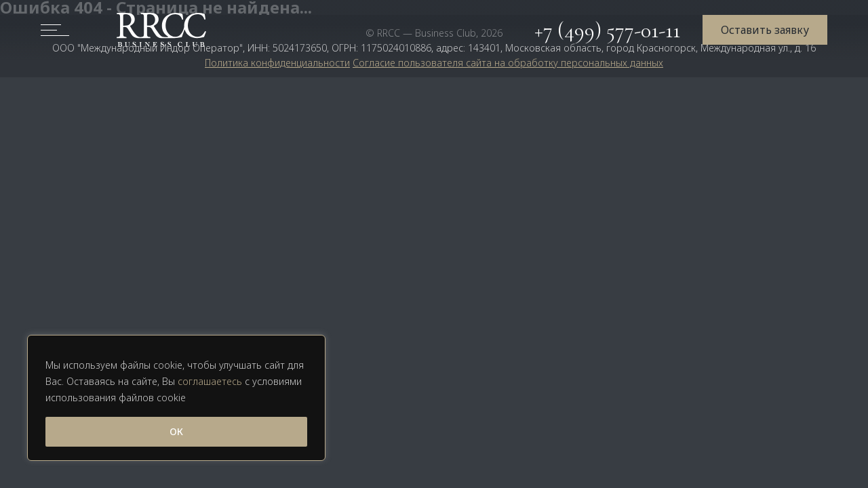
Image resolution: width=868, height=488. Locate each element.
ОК (176, 431)
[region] (176, 398)
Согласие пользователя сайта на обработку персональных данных (508, 63)
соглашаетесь (210, 381)
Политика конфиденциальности (277, 63)
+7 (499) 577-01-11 (607, 30)
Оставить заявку (765, 30)
